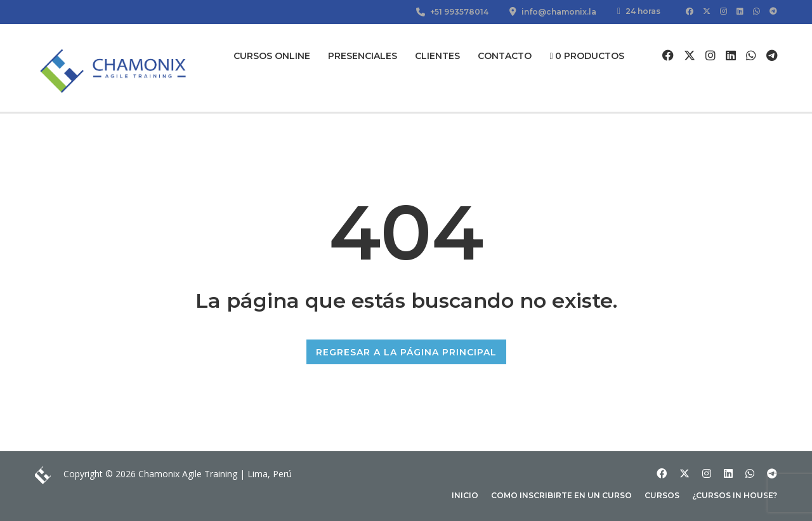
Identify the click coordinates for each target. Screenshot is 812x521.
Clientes (437, 56)
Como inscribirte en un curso (561, 495)
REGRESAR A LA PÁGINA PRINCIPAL (406, 352)
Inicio (465, 495)
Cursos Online (272, 56)
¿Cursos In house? (735, 495)
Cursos (662, 495)
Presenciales (363, 56)
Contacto (505, 56)
